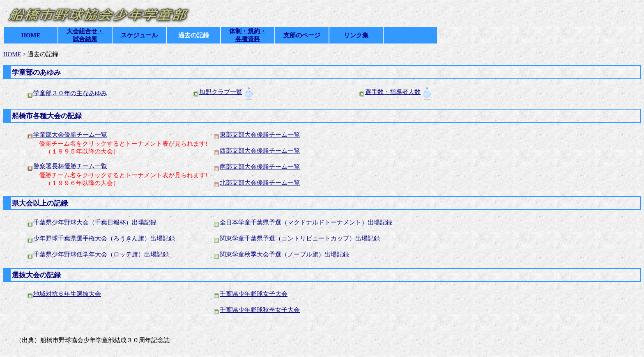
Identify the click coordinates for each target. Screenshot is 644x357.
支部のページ (302, 35)
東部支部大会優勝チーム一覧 (260, 135)
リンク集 (356, 35)
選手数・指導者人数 (393, 92)
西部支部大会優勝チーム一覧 (260, 151)
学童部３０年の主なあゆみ (70, 93)
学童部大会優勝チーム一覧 (70, 135)
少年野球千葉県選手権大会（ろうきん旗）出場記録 (101, 238)
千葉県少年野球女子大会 (254, 294)
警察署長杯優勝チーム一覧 (70, 166)
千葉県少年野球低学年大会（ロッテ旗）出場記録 (101, 254)
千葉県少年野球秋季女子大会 (260, 310)
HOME (31, 35)
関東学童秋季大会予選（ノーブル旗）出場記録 (284, 254)
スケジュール (139, 35)
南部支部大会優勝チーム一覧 (260, 167)
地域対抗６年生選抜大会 (67, 294)
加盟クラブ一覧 (221, 92)
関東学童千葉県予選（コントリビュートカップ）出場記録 (300, 238)
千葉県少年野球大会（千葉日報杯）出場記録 (95, 222)
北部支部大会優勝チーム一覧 (260, 183)
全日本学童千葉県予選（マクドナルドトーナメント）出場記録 (306, 222)
